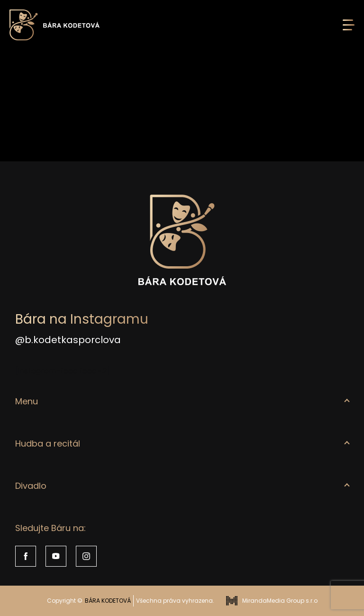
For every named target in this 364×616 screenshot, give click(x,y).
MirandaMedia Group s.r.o (272, 601)
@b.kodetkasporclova (68, 340)
